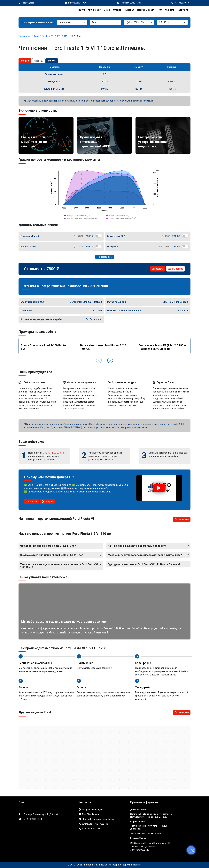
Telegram (48, 502)
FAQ (160, 10)
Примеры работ (146, 10)
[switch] (99, 236)
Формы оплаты (138, 822)
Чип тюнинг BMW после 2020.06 (145, 833)
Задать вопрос (175, 269)
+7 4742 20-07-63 (54, 453)
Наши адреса (28, 3)
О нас (107, 10)
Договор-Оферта (139, 810)
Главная (130, 10)
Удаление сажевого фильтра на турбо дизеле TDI (149, 827)
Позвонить (32, 502)
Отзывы (118, 10)
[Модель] (139, 22)
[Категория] (72, 22)
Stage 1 (25, 61)
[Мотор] (172, 22)
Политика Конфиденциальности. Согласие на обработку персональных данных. (151, 815)
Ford (36, 36)
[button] (110, 360)
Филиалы (170, 10)
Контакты (184, 10)
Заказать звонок (138, 838)
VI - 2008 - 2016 (59, 36)
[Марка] (105, 22)
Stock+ (52, 61)
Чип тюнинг (94, 10)
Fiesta (45, 36)
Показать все (105, 257)
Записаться (158, 269)
